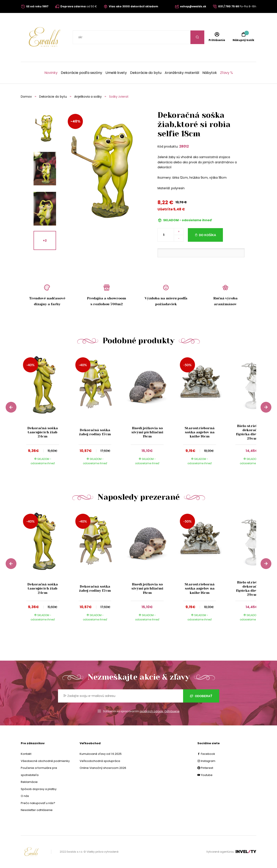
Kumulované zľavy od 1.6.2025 (101, 754)
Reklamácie (29, 782)
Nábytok (210, 73)
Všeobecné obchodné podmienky (45, 761)
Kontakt (26, 754)
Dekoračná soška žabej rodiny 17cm (95, 432)
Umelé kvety (116, 73)
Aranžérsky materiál (182, 73)
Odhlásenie (172, 711)
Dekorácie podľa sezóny (81, 73)
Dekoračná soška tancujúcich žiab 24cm (43, 432)
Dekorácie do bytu (146, 73)
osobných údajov (151, 711)
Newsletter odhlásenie (37, 810)
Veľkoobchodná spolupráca (100, 761)
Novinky (51, 73)
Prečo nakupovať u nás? (38, 803)
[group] (47, 413)
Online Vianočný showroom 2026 (103, 768)
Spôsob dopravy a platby (39, 789)
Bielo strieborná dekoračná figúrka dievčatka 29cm (252, 432)
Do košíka (207, 235)
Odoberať (201, 696)
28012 (184, 146)
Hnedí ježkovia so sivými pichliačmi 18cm (147, 432)
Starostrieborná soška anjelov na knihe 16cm (200, 432)
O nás (25, 796)
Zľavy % (226, 73)
